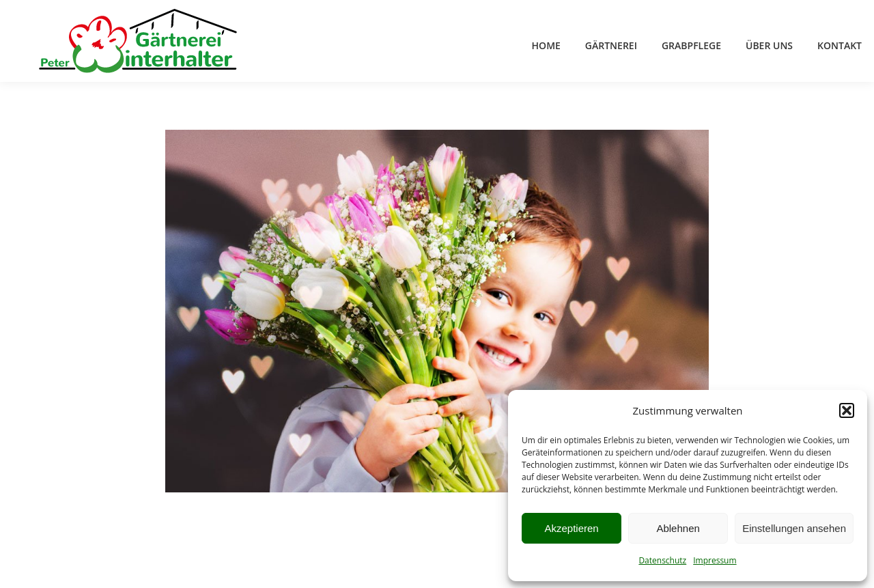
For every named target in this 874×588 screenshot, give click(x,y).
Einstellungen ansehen (794, 528)
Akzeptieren (571, 528)
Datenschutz (662, 560)
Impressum (715, 560)
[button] (847, 410)
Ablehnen (678, 528)
